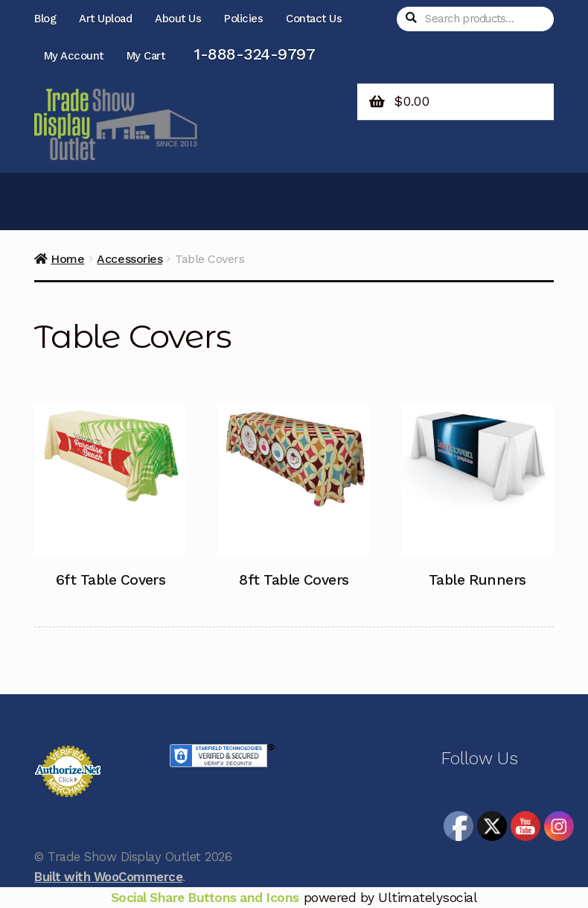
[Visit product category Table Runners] (477, 503)
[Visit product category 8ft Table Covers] (294, 503)
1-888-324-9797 (255, 54)
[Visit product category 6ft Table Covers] (111, 503)
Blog (45, 19)
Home (67, 259)
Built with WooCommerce (108, 877)
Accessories (130, 259)
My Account (74, 56)
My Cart (146, 56)
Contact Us (314, 19)
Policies (243, 19)
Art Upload (105, 19)
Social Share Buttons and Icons (205, 898)
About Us (178, 19)
